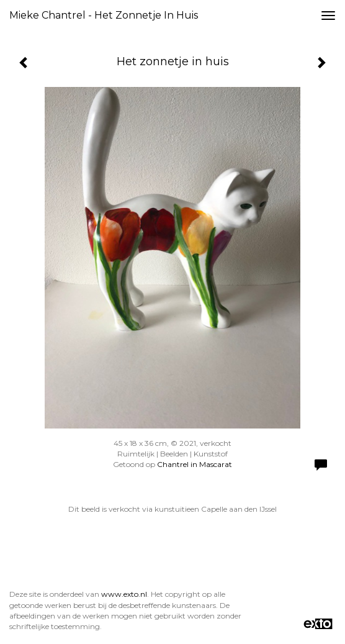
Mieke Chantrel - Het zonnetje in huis (104, 15)
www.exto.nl (124, 594)
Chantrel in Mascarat (195, 464)
